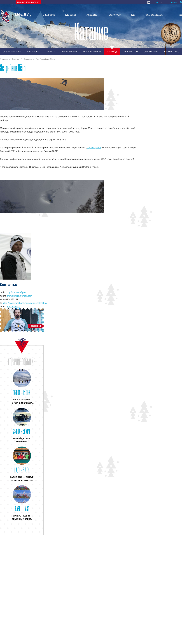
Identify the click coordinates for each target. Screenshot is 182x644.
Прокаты (51, 52)
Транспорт (114, 15)
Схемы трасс (172, 52)
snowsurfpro (14, 307)
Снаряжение (151, 52)
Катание (92, 15)
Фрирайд (112, 52)
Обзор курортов (12, 52)
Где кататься (130, 52)
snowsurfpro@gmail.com (19, 296)
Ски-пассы (33, 52)
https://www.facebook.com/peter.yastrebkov (25, 303)
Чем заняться (154, 15)
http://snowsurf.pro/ (16, 292)
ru (157, 2)
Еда (133, 15)
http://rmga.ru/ (94, 147)
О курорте (49, 15)
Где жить (71, 15)
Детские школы (92, 52)
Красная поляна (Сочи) (28, 2)
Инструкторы (69, 52)
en (161, 2)
